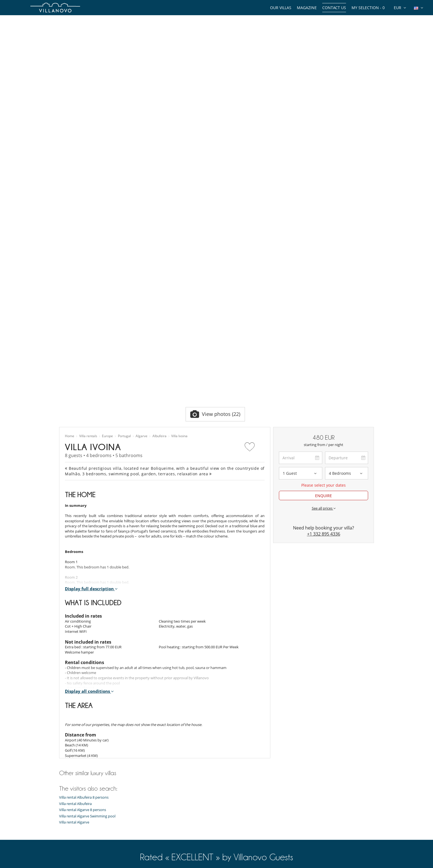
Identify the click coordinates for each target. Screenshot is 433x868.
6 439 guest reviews (144, 693)
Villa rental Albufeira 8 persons (84, 608)
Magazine (307, 8)
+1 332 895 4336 (324, 344)
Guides (65, 793)
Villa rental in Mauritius (159, 793)
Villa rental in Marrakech (160, 779)
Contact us (334, 8)
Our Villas (281, 8)
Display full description (91, 399)
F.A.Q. (64, 841)
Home (70, 246)
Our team (67, 806)
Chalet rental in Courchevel (162, 820)
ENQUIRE (324, 306)
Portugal (124, 246)
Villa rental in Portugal (158, 827)
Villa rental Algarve (74, 633)
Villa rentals (88, 246)
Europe (107, 246)
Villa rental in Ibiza (155, 786)
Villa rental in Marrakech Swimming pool (173, 841)
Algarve (142, 246)
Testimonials (69, 820)
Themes (66, 786)
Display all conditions (89, 502)
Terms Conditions (74, 855)
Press (64, 834)
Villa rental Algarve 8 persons (83, 620)
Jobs (63, 827)
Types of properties (75, 779)
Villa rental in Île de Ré (158, 834)
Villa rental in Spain (155, 799)
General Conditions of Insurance (85, 862)
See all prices (324, 319)
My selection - (368, 8)
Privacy (65, 848)
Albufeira (159, 246)
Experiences (69, 799)
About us (67, 813)
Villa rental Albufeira (75, 614)
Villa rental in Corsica (157, 806)
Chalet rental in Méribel (159, 813)
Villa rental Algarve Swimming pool (87, 627)
